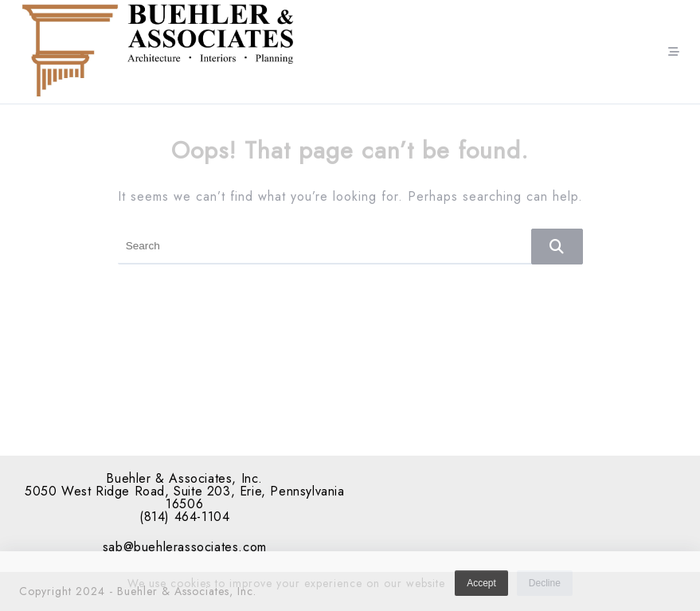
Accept (481, 587)
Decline (545, 587)
